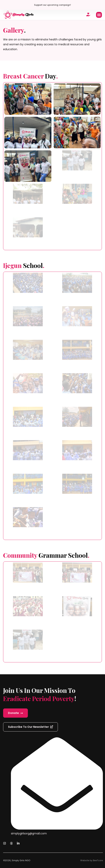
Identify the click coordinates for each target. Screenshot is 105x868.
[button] (99, 15)
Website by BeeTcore (92, 860)
